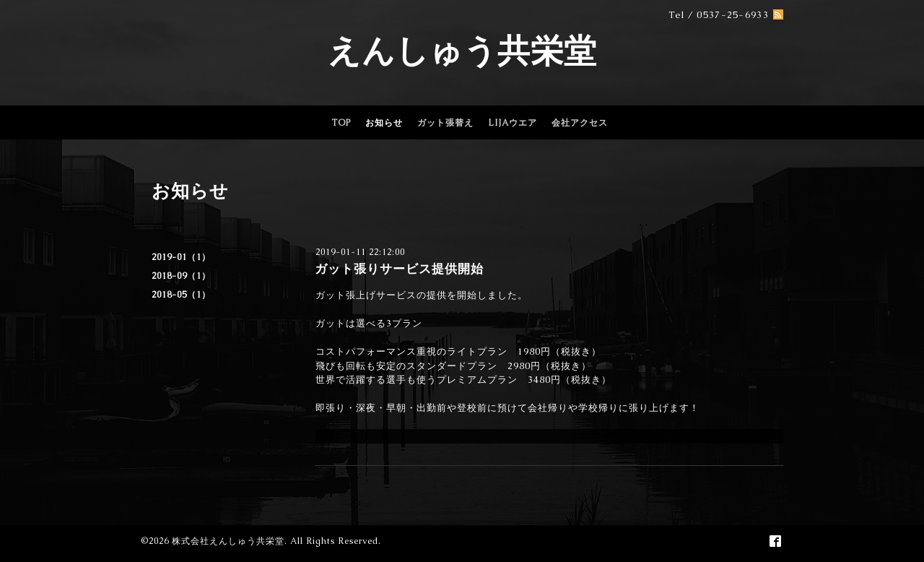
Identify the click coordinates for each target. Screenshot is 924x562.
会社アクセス (580, 123)
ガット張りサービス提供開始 (399, 269)
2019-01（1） (181, 257)
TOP (341, 123)
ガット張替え (445, 123)
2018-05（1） (181, 295)
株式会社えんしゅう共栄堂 (228, 541)
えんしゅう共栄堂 (462, 51)
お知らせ (384, 123)
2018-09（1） (181, 276)
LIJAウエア (513, 123)
